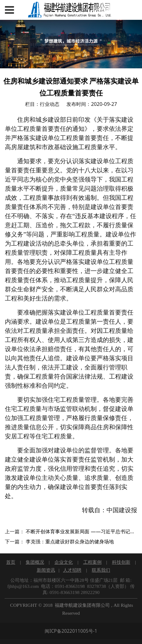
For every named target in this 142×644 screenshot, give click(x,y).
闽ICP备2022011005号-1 (71, 631)
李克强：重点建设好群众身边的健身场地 (70, 541)
